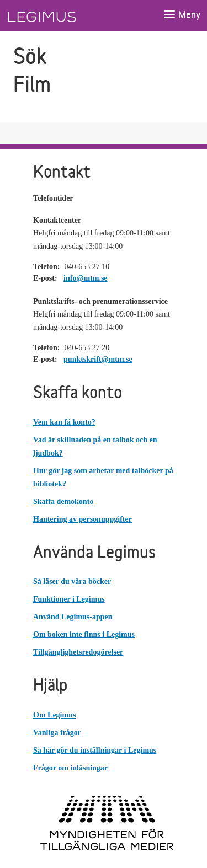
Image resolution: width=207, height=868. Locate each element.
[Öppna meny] (182, 15)
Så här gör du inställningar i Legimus (95, 750)
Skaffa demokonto (63, 502)
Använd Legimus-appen (73, 617)
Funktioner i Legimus (69, 599)
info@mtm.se (86, 278)
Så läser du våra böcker (72, 582)
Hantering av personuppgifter (83, 519)
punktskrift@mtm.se (98, 359)
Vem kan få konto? (64, 422)
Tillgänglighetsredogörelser (78, 652)
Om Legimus (54, 715)
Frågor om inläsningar (70, 768)
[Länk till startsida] (62, 15)
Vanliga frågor (57, 733)
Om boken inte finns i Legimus (84, 634)
